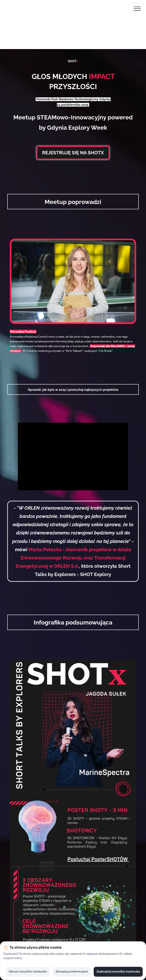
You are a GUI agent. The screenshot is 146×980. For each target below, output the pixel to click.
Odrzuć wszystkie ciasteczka (28, 972)
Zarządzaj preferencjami (72, 972)
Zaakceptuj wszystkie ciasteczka (118, 972)
